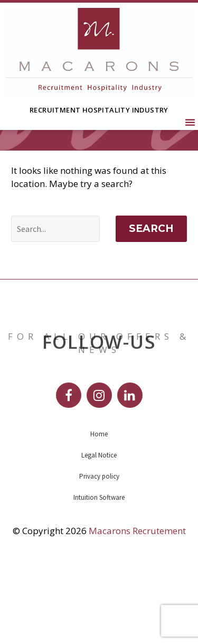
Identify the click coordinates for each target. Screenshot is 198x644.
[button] (190, 122)
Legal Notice (99, 530)
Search (151, 304)
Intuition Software (99, 572)
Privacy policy (99, 551)
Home (99, 509)
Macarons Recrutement (137, 606)
